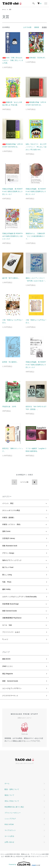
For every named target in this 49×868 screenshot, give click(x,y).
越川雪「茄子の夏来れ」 (11, 278)
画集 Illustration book (10, 546)
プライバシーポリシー (13, 813)
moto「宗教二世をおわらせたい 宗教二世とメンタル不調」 (13, 60)
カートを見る (9, 836)
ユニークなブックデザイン (12, 688)
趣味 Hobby (6, 589)
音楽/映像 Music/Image (10, 604)
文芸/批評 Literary (9, 538)
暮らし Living (7, 575)
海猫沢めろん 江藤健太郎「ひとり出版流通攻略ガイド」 (35, 236)
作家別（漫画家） (9, 517)
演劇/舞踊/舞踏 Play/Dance (12, 618)
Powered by (24, 864)
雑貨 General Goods (10, 611)
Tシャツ (5, 639)
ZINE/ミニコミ (8, 666)
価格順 (37, 27)
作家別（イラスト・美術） (12, 524)
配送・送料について (12, 789)
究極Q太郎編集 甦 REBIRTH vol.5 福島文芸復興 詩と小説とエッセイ (12, 236)
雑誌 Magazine (8, 674)
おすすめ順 (27, 27)
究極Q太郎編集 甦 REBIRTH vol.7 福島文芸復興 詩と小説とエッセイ (36, 365)
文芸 (10, 9)
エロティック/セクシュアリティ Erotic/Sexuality (19, 597)
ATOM (11, 824)
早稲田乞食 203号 (9, 407)
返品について (9, 795)
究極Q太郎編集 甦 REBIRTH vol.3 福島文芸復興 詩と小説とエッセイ (36, 192)
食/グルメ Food (8, 567)
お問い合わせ (9, 842)
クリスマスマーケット (10, 696)
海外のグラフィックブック (12, 560)
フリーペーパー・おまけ (11, 632)
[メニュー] (46, 3)
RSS (6, 824)
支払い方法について (12, 801)
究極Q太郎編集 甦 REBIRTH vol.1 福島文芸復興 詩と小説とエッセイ (12, 192)
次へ (35, 482)
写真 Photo (7, 582)
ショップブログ (10, 819)
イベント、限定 (8, 503)
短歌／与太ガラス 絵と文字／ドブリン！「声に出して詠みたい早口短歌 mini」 (36, 147)
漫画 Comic (6, 531)
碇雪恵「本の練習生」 (10, 362)
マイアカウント (10, 830)
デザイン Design (8, 553)
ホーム (4, 9)
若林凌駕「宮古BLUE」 (36, 58)
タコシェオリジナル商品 (11, 510)
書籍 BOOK (6, 659)
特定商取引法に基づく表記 (14, 807)
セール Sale (7, 625)
